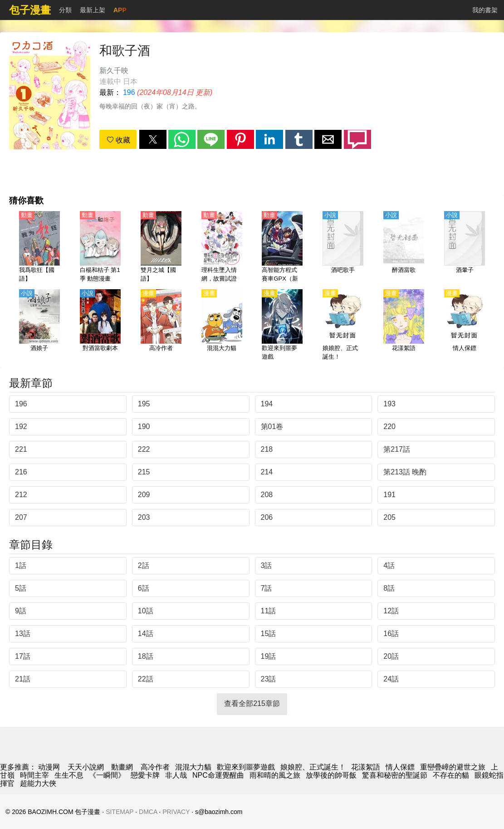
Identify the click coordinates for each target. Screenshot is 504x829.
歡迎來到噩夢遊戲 (246, 767)
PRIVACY (176, 812)
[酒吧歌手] (343, 247)
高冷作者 (155, 767)
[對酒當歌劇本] (100, 326)
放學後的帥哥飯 (331, 775)
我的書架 (485, 10)
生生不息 (69, 775)
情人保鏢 (400, 767)
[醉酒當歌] (404, 247)
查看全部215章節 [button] (252, 703)
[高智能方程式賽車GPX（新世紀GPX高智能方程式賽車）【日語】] (282, 247)
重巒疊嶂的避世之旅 (453, 767)
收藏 (118, 140)
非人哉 (176, 775)
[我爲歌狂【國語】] (39, 247)
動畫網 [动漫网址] (122, 767)
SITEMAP (120, 812)
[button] (153, 139)
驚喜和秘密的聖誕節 (395, 775)
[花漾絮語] (404, 326)
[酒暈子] (465, 247)
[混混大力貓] (222, 326)
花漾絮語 (366, 767)
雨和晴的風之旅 (275, 775)
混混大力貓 (193, 767)
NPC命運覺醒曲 (218, 775)
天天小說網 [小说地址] (86, 767)
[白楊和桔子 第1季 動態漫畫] (100, 247)
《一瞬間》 (107, 775)
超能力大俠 (38, 783)
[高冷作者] (161, 326)
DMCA (148, 812)
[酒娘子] (39, 326)
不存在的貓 (451, 775)
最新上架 (93, 10)
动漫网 (49, 767)
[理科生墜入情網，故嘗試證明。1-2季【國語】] (222, 247)
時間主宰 (34, 775)
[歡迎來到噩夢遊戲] (282, 326)
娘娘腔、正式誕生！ (313, 767)
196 (129, 92)
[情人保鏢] (465, 326)
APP (120, 10)
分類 (65, 10)
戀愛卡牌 (145, 775)
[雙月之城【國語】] (161, 247)
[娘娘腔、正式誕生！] (343, 326)
